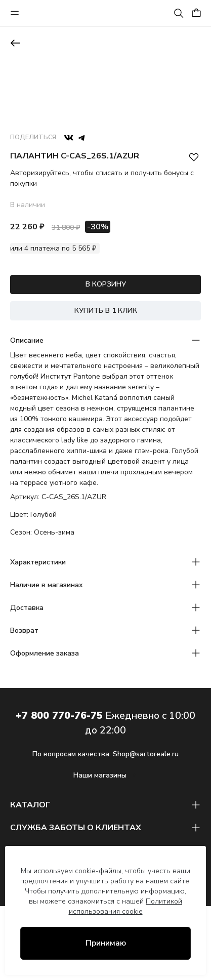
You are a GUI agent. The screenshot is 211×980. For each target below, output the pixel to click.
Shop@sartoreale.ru (146, 754)
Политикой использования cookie (126, 906)
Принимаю (106, 943)
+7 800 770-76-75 (59, 716)
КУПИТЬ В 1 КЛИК (106, 311)
